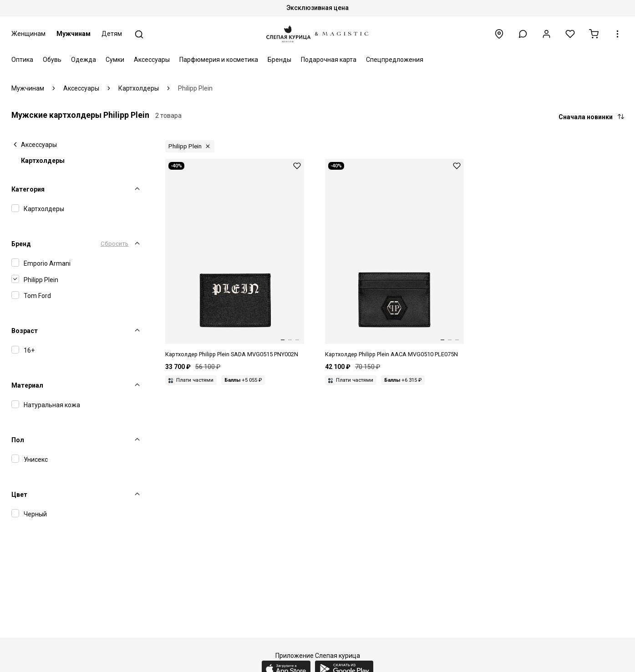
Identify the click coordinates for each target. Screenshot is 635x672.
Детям (112, 34)
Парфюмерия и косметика (219, 60)
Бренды (279, 60)
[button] (523, 34)
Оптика (22, 60)
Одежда (84, 60)
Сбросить (114, 244)
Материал (27, 385)
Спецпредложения (395, 60)
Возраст (25, 331)
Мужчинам (74, 34)
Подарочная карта (329, 60)
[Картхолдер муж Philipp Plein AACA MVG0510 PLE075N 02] (395, 259)
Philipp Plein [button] (185, 146)
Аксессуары (152, 60)
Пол (18, 440)
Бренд (21, 244)
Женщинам (28, 34)
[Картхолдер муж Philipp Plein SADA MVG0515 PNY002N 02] (235, 259)
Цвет (19, 495)
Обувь (52, 60)
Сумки (115, 60)
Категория (28, 189)
